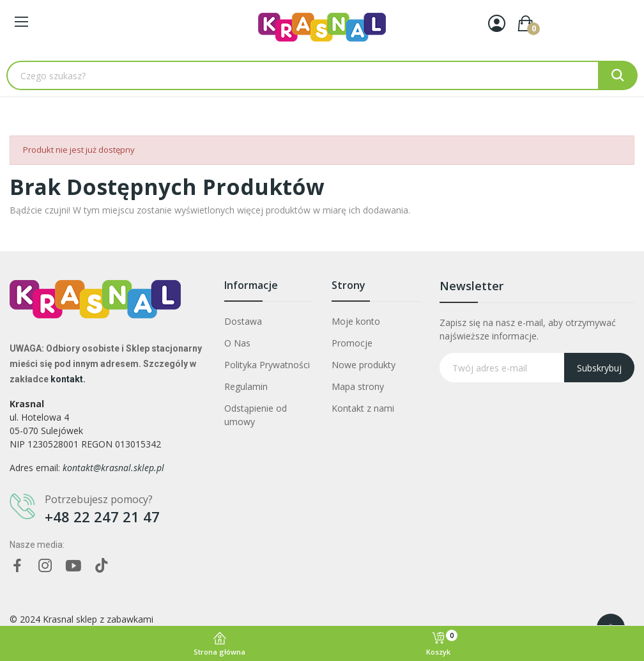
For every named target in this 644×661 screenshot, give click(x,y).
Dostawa (243, 321)
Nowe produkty (364, 365)
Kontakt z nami (363, 408)
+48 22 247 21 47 (102, 517)
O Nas (237, 343)
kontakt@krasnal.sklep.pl (113, 468)
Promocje (352, 343)
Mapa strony (358, 386)
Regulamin (246, 386)
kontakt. (68, 379)
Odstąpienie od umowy (256, 415)
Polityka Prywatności (267, 365)
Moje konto (356, 321)
